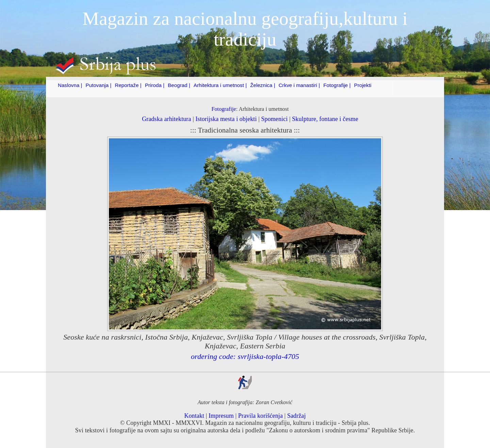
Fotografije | (337, 85)
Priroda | (155, 85)
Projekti (363, 85)
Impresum (221, 416)
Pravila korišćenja (260, 416)
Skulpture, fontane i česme (325, 119)
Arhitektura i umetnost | (220, 85)
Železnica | (263, 85)
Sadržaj (297, 416)
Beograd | (179, 85)
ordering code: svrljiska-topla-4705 (245, 356)
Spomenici (274, 119)
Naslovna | (70, 85)
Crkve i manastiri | (299, 85)
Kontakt (194, 416)
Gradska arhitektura (166, 119)
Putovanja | (99, 85)
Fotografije (224, 109)
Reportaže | (128, 85)
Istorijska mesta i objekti (226, 119)
